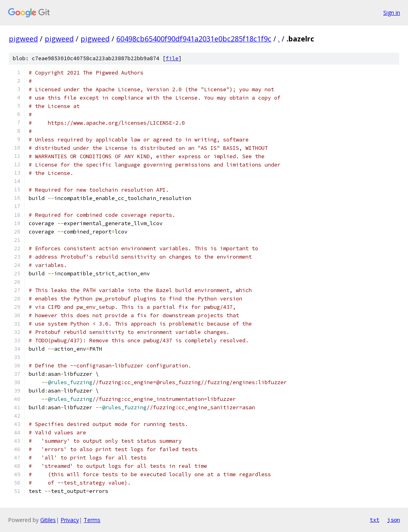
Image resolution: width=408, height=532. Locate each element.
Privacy (70, 520)
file (172, 58)
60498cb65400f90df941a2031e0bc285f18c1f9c (194, 39)
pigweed (23, 39)
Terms (92, 520)
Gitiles (48, 520)
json (394, 520)
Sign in (392, 13)
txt (375, 520)
